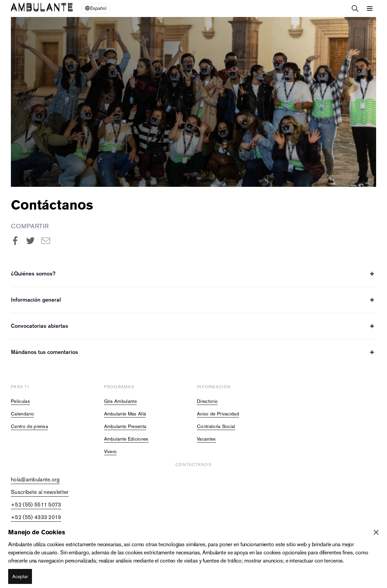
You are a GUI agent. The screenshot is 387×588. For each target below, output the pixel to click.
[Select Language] (96, 8)
